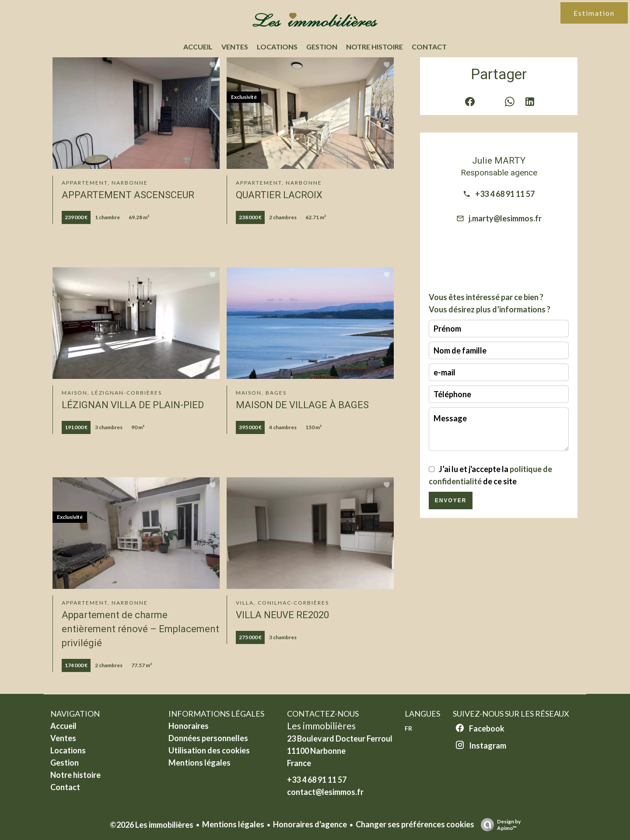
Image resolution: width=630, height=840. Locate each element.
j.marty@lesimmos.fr (505, 218)
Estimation (594, 13)
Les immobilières (321, 726)
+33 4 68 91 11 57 (505, 194)
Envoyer (451, 500)
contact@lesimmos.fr (325, 792)
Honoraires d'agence (310, 824)
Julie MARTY (499, 160)
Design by (499, 825)
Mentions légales (233, 824)
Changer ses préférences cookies (415, 824)
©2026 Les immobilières (152, 825)
